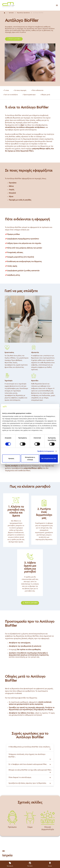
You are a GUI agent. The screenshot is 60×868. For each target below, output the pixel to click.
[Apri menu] (57, 5)
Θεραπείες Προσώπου (23, 13)
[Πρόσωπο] (12, 821)
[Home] (8, 5)
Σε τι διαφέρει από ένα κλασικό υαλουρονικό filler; (30, 764)
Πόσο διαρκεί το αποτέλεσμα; (30, 778)
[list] (30, 93)
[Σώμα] (30, 821)
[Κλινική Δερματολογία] (48, 821)
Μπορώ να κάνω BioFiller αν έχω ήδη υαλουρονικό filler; (30, 771)
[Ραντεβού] (30, 864)
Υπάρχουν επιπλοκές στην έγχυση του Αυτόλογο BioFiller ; (30, 757)
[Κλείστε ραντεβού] (30, 603)
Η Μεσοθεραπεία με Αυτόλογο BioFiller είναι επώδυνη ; (30, 748)
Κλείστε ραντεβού (14, 39)
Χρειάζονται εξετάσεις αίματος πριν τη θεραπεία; (30, 783)
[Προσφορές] (10, 864)
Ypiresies (11, 13)
